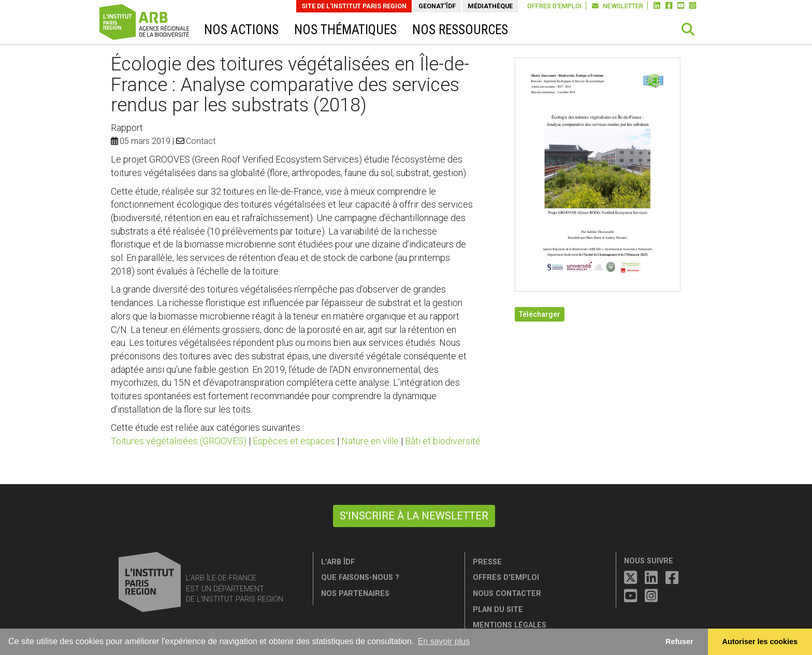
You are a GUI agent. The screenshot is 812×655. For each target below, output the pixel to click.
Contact (201, 141)
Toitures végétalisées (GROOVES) (179, 441)
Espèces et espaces (294, 441)
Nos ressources (460, 30)
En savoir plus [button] (444, 641)
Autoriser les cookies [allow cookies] (760, 642)
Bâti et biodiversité (443, 441)
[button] (688, 30)
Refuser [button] (679, 642)
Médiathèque (490, 6)
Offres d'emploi (554, 6)
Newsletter (618, 6)
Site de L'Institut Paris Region (354, 6)
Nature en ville (370, 441)
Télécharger (540, 314)
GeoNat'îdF (437, 6)
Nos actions (241, 30)
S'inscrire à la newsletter (414, 516)
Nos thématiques (345, 30)
